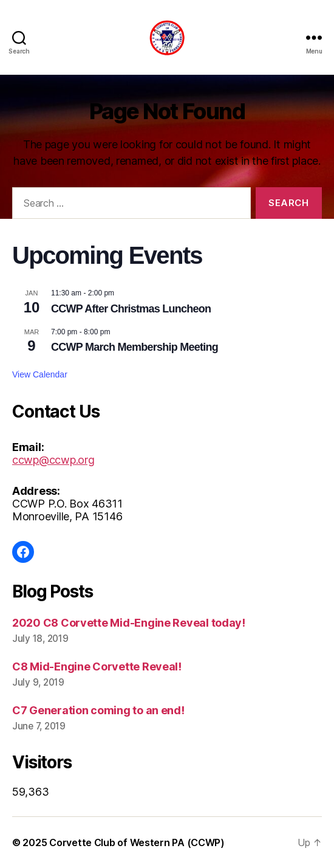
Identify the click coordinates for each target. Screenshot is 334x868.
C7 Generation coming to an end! (98, 710)
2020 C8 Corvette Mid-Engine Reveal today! (129, 623)
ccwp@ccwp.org (53, 460)
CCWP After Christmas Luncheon (131, 309)
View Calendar (40, 374)
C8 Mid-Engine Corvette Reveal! (97, 666)
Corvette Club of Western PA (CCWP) (137, 842)
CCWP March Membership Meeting (135, 347)
